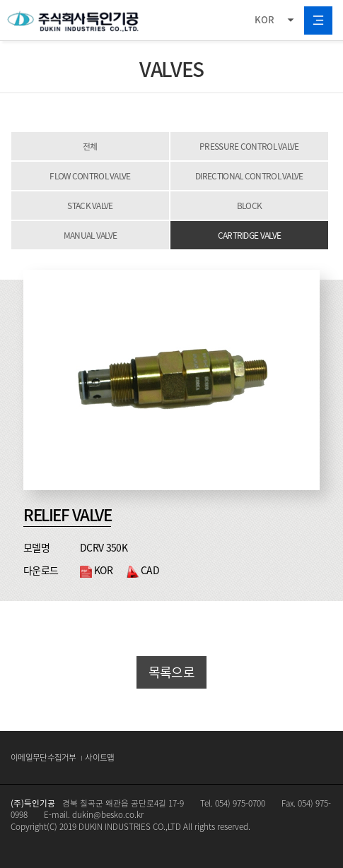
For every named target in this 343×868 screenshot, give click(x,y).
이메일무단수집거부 (43, 757)
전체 (90, 146)
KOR (264, 19)
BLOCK (250, 206)
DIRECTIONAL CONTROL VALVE (249, 176)
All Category (318, 20)
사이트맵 (99, 757)
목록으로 (171, 672)
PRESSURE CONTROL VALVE (249, 146)
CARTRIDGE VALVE (250, 235)
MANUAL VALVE (91, 235)
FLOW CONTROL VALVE (90, 176)
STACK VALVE (90, 206)
